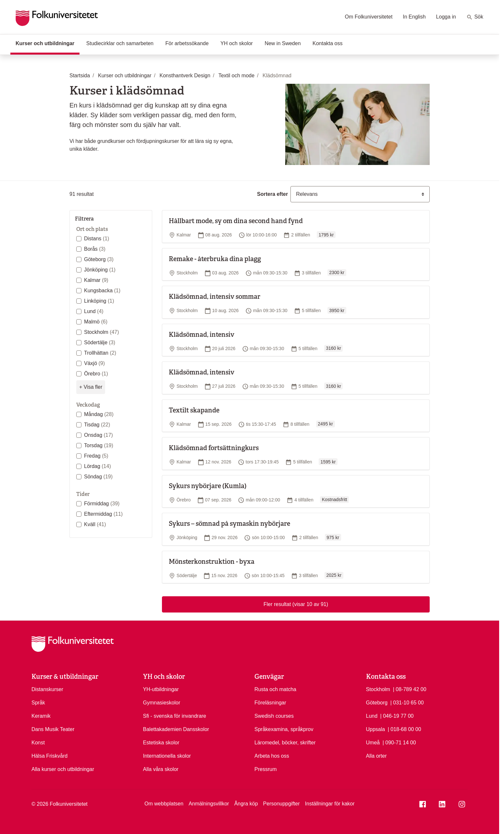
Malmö (96, 322)
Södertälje (100, 342)
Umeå (373, 743)
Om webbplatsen (164, 804)
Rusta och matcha (275, 689)
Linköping (99, 301)
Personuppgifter (282, 804)
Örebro (96, 374)
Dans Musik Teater (53, 729)
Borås (95, 249)
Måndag (99, 414)
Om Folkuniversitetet (369, 17)
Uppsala (376, 729)
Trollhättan (100, 353)
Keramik (41, 716)
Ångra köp (246, 804)
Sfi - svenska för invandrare (175, 716)
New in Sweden (283, 43)
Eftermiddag (103, 514)
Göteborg (99, 259)
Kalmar (96, 280)
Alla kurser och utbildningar (63, 769)
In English (414, 17)
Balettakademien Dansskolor (176, 729)
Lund (94, 311)
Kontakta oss (328, 43)
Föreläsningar (270, 703)
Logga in (446, 17)
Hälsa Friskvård (49, 756)
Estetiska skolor (161, 743)
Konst (38, 743)
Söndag (98, 477)
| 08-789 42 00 (410, 689)
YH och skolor (237, 43)
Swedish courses (274, 716)
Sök (475, 17)
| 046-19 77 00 (397, 715)
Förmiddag (102, 504)
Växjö (94, 363)
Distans (97, 239)
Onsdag (98, 435)
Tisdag (97, 425)
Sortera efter (272, 194)
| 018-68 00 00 (405, 729)
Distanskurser (47, 689)
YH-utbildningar (161, 689)
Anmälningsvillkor (209, 804)
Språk (38, 703)
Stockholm (102, 332)
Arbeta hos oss (272, 756)
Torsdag (99, 445)
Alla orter (376, 756)
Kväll (95, 524)
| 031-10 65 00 (407, 702)
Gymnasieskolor (162, 703)
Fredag (96, 456)
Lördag (98, 466)
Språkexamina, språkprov (284, 729)
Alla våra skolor (161, 769)
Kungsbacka (102, 291)
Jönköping (100, 270)
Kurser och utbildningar (48, 43)
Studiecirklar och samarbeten (120, 43)
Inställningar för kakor (330, 804)
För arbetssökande (187, 43)
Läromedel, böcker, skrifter (285, 743)
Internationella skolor (167, 756)
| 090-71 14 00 (399, 742)
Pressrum (265, 769)
